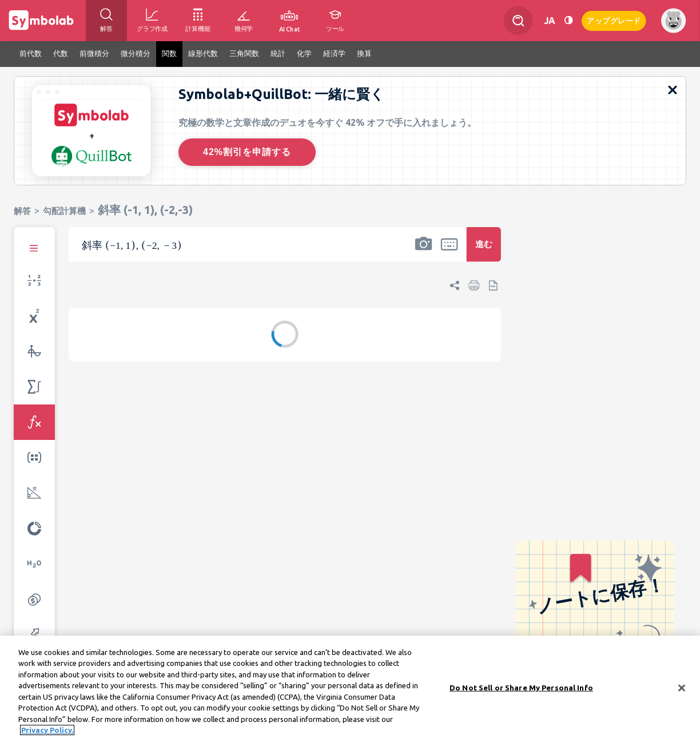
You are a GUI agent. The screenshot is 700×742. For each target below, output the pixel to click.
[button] (423, 252)
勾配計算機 (64, 211)
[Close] (682, 690)
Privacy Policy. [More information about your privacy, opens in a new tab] (47, 732)
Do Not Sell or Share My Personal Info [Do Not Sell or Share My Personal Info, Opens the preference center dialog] (521, 689)
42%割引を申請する (247, 152)
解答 (22, 211)
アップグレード (614, 20)
